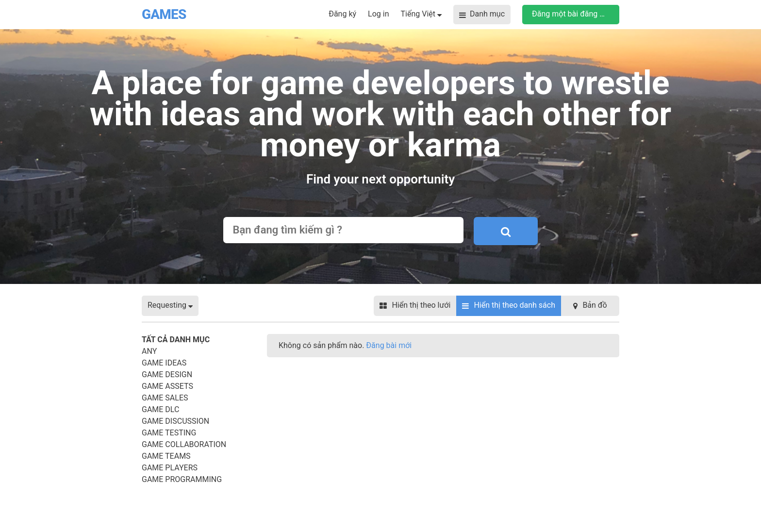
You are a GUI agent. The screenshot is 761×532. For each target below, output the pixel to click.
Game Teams (166, 456)
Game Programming (182, 479)
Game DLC (160, 409)
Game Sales (165, 398)
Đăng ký (342, 14)
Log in (378, 14)
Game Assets (167, 386)
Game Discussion (175, 421)
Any (149, 351)
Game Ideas (164, 363)
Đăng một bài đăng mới (572, 14)
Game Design (167, 374)
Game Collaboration (184, 444)
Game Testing (169, 433)
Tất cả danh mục (176, 340)
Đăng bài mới (389, 345)
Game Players (170, 468)
